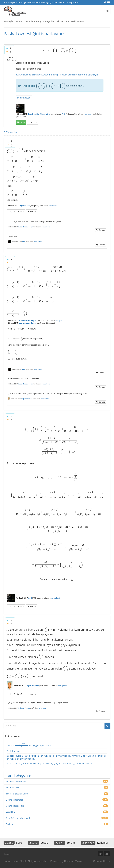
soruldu (88, 114)
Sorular (19, 21)
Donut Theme (11, 861)
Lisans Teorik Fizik (15, 806)
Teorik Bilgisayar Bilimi (17, 794)
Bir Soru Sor (63, 21)
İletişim (7, 854)
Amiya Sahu (41, 861)
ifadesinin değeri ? (60, 86)
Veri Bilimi (11, 812)
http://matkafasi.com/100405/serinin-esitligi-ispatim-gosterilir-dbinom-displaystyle (57, 75)
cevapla (102, 230)
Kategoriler (49, 21)
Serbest (10, 824)
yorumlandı (46, 227)
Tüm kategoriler (19, 775)
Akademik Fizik (13, 788)
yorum (34, 122)
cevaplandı (53, 206)
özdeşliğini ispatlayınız (29, 745)
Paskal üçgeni (13, 751)
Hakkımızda (77, 21)
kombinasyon (24, 98)
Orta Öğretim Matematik (39, 114)
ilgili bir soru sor (17, 212)
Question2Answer (74, 861)
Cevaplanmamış (33, 21)
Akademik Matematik (16, 781)
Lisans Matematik (15, 800)
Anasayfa (8, 21)
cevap (22, 122)
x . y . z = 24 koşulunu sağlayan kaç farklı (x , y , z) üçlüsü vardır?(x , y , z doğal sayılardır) (50, 763)
